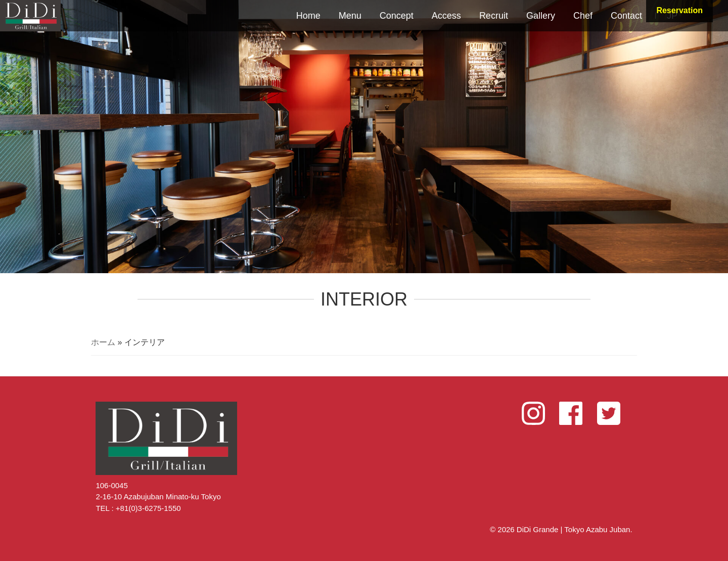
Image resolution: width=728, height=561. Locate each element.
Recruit (494, 16)
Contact (626, 16)
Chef (583, 16)
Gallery (541, 16)
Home (308, 16)
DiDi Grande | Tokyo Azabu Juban (30, 16)
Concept (397, 16)
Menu (350, 16)
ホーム (103, 342)
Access (446, 16)
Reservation (679, 10)
